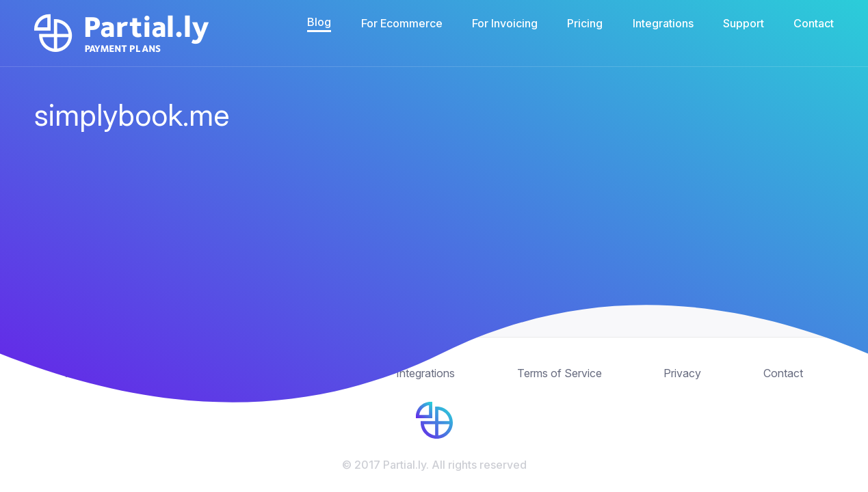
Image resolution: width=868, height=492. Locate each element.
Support (744, 23)
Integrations (663, 23)
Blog (319, 22)
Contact (814, 23)
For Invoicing (505, 23)
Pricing (585, 23)
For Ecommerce (402, 23)
